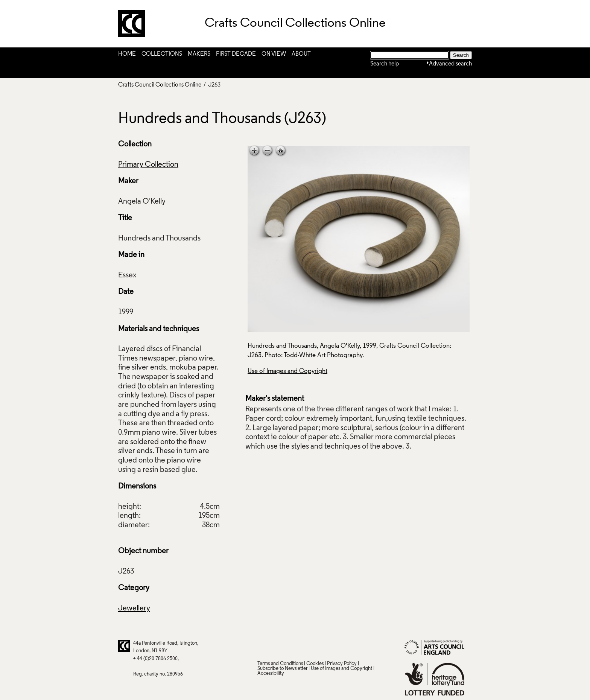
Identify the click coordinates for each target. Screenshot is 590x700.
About (301, 54)
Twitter (263, 646)
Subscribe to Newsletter (282, 669)
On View (274, 54)
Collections (162, 54)
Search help (385, 64)
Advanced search (450, 64)
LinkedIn (307, 646)
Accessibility (271, 673)
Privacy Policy (342, 664)
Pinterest (277, 646)
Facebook (292, 646)
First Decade (236, 54)
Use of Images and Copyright (287, 371)
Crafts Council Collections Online (160, 85)
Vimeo (321, 646)
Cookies (315, 664)
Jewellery (134, 609)
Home (127, 54)
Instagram (336, 646)
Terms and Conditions (280, 664)
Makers (199, 54)
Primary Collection (148, 165)
